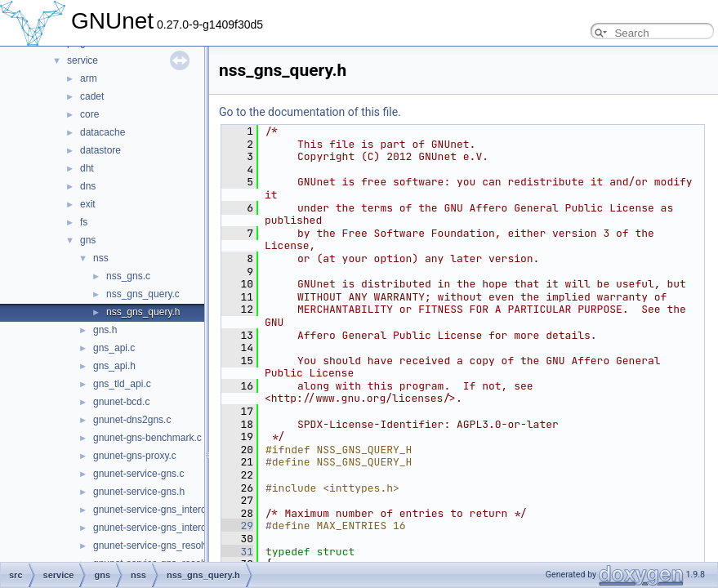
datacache (103, 132)
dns (88, 186)
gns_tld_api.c (122, 384)
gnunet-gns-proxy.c (135, 456)
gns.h (105, 330)
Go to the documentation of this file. (310, 112)
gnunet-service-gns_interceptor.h (165, 528)
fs (84, 222)
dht (87, 168)
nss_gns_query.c (143, 294)
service (83, 60)
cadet (92, 96)
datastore (100, 150)
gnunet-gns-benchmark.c (147, 438)
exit (88, 204)
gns (88, 240)
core (89, 114)
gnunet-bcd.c (121, 402)
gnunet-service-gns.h (139, 492)
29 (237, 526)
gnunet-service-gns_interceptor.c (164, 510)
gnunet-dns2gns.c (132, 420)
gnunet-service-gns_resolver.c (158, 546)
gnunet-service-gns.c (138, 474)
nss (101, 258)
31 (237, 552)
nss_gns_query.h (143, 312)
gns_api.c (114, 348)
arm (89, 78)
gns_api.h (114, 366)
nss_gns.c (128, 276)
